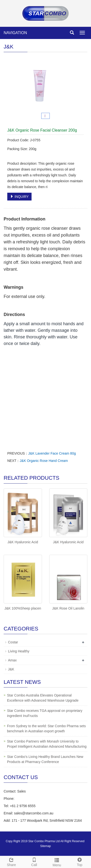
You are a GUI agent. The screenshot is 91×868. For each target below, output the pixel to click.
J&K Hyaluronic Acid (23, 542)
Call (34, 861)
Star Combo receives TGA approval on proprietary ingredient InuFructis (45, 713)
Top (80, 861)
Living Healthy (19, 651)
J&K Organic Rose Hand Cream (44, 461)
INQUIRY (19, 197)
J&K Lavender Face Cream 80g (52, 453)
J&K (11, 669)
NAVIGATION (15, 33)
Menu (57, 862)
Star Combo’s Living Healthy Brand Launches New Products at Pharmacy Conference (45, 759)
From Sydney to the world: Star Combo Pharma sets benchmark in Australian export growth (46, 729)
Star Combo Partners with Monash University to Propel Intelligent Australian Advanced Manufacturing (47, 744)
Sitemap (45, 846)
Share (11, 861)
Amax (12, 660)
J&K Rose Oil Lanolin (68, 608)
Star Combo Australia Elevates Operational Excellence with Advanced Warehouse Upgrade (43, 698)
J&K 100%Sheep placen (23, 608)
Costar (13, 642)
